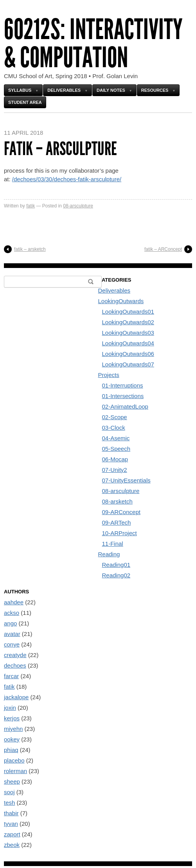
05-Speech (116, 449)
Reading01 (116, 565)
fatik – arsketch (30, 249)
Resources (155, 90)
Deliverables (64, 90)
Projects (109, 375)
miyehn (13, 729)
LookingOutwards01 (128, 312)
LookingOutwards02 (128, 322)
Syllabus (20, 90)
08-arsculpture (78, 206)
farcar (11, 676)
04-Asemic (116, 438)
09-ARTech (117, 522)
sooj (9, 792)
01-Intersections (123, 396)
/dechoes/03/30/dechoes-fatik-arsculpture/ (67, 179)
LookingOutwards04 (128, 343)
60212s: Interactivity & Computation (93, 44)
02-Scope (115, 417)
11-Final (113, 544)
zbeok (12, 845)
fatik (31, 206)
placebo (14, 760)
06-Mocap (115, 459)
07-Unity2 (115, 470)
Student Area (25, 102)
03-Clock (114, 428)
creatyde (15, 655)
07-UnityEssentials (126, 480)
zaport (12, 834)
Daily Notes (111, 90)
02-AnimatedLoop (125, 406)
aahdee (14, 602)
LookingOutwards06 (128, 354)
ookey (12, 739)
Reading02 (116, 575)
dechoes (15, 665)
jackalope (16, 697)
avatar (12, 634)
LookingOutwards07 (128, 364)
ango (10, 623)
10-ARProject (120, 533)
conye (12, 644)
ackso (12, 613)
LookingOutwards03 (128, 333)
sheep (12, 781)
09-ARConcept (121, 512)
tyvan (11, 824)
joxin (10, 708)
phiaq (11, 750)
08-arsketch (117, 501)
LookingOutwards (121, 301)
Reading (109, 554)
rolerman (15, 771)
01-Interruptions (123, 385)
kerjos (12, 718)
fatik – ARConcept (163, 249)
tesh (9, 803)
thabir (11, 813)
